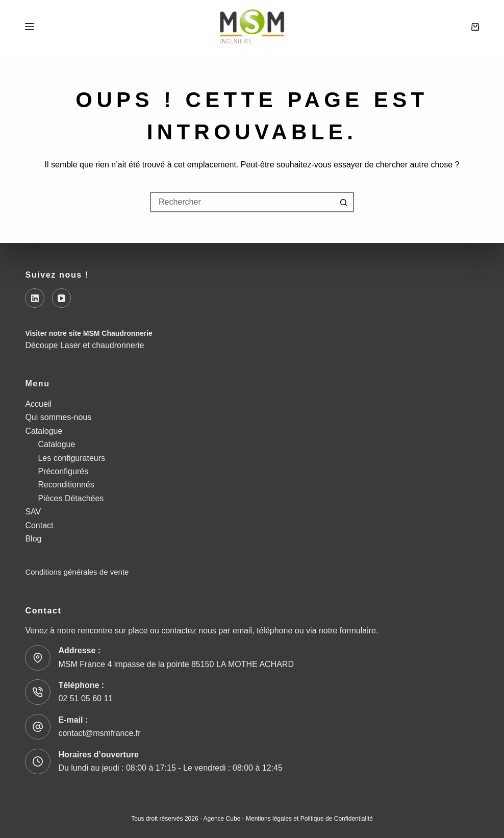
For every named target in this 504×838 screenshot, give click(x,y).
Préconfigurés (63, 471)
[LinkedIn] (35, 298)
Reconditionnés (66, 485)
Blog (33, 539)
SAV (33, 512)
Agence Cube (222, 819)
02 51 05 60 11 (85, 698)
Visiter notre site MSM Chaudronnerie (89, 333)
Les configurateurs (71, 458)
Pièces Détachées (71, 498)
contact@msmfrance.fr (99, 733)
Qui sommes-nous (58, 417)
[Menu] (30, 27)
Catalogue (44, 431)
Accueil (38, 404)
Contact (39, 525)
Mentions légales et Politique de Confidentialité (309, 819)
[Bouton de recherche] (344, 202)
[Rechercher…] (242, 202)
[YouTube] (62, 298)
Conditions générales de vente (77, 572)
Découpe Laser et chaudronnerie (84, 345)
